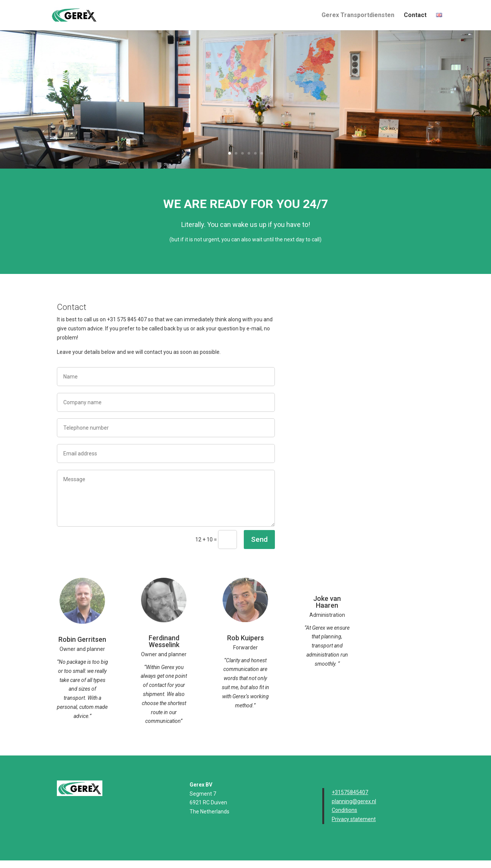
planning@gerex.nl (354, 801)
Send (259, 539)
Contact (415, 16)
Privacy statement (354, 819)
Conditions (344, 810)
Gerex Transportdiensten (358, 16)
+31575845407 (350, 792)
